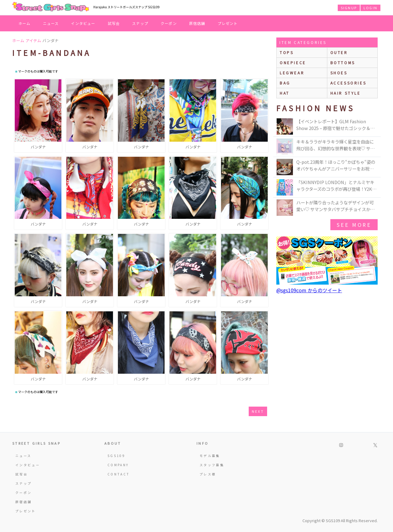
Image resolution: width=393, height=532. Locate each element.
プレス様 (208, 474)
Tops (287, 52)
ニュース (51, 23)
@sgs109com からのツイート (309, 290)
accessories (348, 83)
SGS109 (116, 456)
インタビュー (83, 23)
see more (354, 225)
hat (285, 93)
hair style (346, 93)
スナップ (140, 23)
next (258, 411)
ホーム (25, 23)
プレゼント (228, 23)
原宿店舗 (197, 23)
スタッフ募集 (212, 465)
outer (339, 52)
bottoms (343, 63)
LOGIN (370, 8)
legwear (292, 73)
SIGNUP (349, 8)
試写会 (114, 23)
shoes (339, 73)
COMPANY (118, 465)
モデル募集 (210, 456)
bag (285, 83)
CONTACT (119, 474)
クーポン (169, 23)
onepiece (293, 63)
